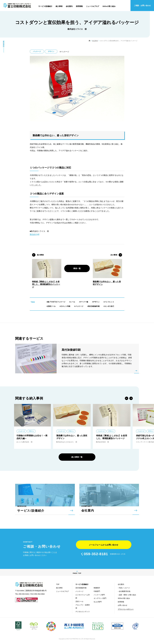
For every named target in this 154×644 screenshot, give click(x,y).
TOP (58, 584)
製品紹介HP (35, 234)
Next (131, 398)
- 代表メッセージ (124, 588)
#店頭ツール (51, 306)
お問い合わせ (123, 605)
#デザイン (96, 302)
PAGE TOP (77, 573)
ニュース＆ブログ (62, 591)
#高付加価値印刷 (93, 306)
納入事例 (59, 588)
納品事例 (95, 41)
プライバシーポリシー (126, 609)
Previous (127, 398)
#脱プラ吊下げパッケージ (56, 302)
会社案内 (121, 584)
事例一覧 (77, 268)
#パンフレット (109, 302)
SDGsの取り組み (124, 598)
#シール (72, 302)
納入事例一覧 (77, 457)
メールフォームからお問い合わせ (104, 545)
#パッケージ (79, 306)
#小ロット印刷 (65, 306)
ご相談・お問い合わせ (142, 5)
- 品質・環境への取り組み (127, 595)
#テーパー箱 (84, 302)
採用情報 (121, 602)
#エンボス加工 (109, 306)
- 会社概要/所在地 (124, 591)
